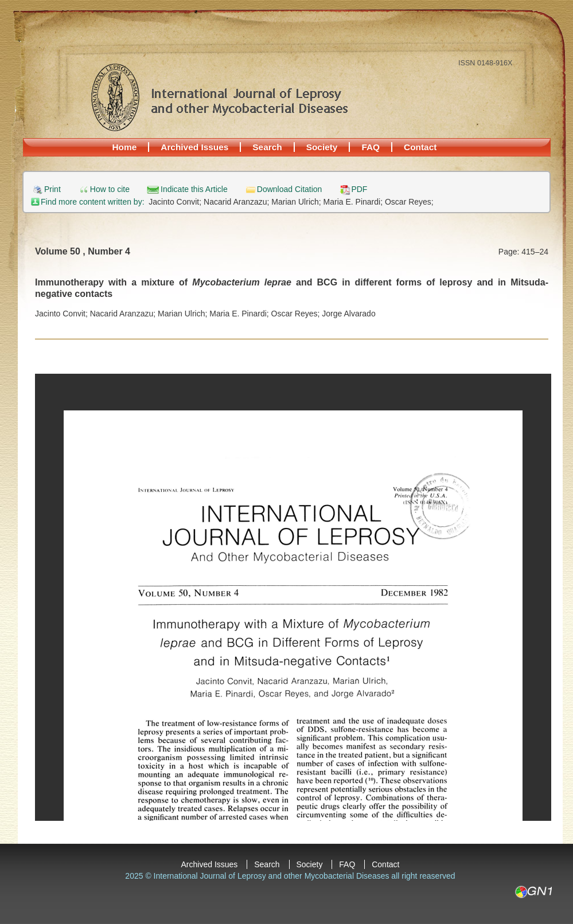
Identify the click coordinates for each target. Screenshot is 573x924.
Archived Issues (194, 147)
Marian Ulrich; (297, 202)
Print (52, 189)
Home (125, 147)
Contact (420, 147)
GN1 (533, 892)
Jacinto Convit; (176, 202)
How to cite (110, 189)
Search (267, 147)
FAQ (371, 147)
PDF (359, 189)
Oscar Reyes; (409, 202)
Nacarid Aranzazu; (237, 202)
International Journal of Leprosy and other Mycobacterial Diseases (219, 97)
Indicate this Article (194, 189)
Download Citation (290, 189)
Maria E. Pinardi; (354, 202)
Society (322, 147)
